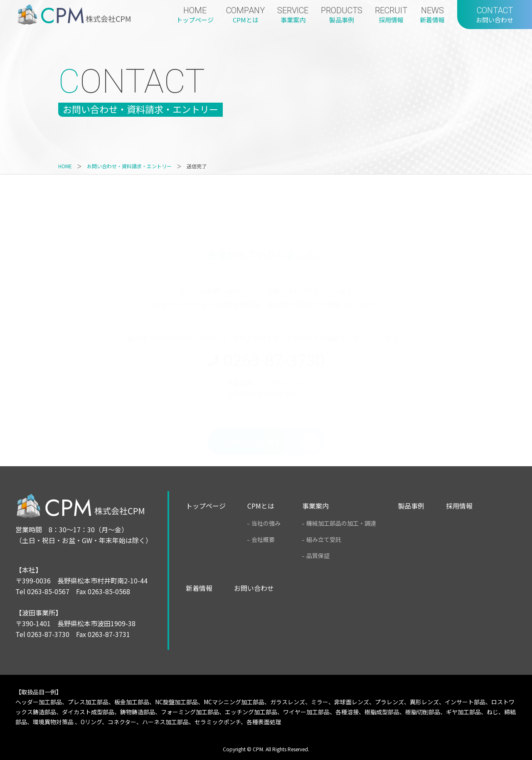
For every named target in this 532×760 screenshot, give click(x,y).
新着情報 (199, 588)
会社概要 (263, 539)
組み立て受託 (324, 539)
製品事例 (411, 506)
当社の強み (266, 523)
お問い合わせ (254, 588)
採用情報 (459, 506)
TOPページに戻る (251, 402)
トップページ (206, 506)
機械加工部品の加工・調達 (341, 523)
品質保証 (318, 556)
